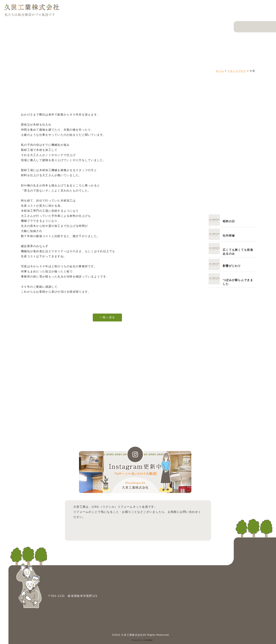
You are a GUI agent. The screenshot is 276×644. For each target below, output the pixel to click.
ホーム (220, 71)
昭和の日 (229, 221)
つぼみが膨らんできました (238, 282)
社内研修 (229, 236)
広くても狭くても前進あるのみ (238, 252)
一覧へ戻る (107, 317)
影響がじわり (232, 266)
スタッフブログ (237, 71)
